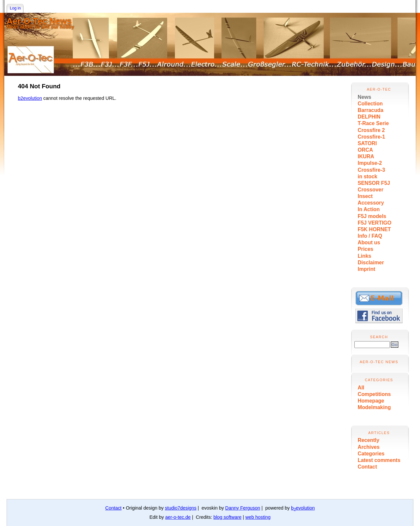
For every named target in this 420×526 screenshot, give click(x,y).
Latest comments (379, 460)
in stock (367, 176)
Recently (368, 440)
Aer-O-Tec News (39, 21)
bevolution (303, 508)
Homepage (371, 401)
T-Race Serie (373, 123)
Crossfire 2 (371, 130)
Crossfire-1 (371, 137)
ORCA (365, 150)
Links (364, 256)
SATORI (367, 143)
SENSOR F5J (374, 183)
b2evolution (30, 98)
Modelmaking (374, 407)
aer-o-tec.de (178, 517)
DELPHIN (369, 117)
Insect (365, 196)
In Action (369, 209)
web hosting (258, 517)
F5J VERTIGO (375, 223)
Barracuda (370, 110)
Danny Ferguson (242, 508)
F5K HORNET (374, 229)
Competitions (374, 394)
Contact (367, 467)
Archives (369, 447)
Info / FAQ (370, 236)
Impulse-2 (370, 163)
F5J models (372, 216)
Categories (371, 454)
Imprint (367, 269)
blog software (227, 517)
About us (369, 242)
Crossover (370, 190)
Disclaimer (371, 263)
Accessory (371, 203)
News (364, 97)
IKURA (366, 156)
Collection (370, 104)
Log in (15, 8)
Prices (366, 249)
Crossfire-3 (371, 170)
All (361, 388)
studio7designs (181, 508)
